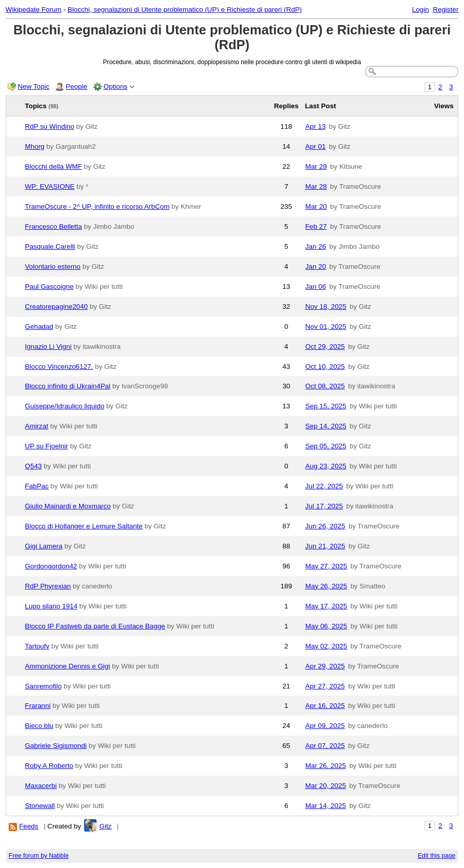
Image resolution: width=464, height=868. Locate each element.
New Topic (34, 86)
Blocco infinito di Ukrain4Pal (68, 386)
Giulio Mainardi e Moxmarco (68, 506)
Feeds (28, 826)
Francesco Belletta (54, 226)
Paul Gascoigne (50, 287)
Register (446, 9)
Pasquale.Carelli (50, 246)
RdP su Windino (50, 126)
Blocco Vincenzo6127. (59, 367)
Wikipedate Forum (34, 9)
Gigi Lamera (44, 546)
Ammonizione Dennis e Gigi (68, 666)
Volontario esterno (53, 267)
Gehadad (39, 327)
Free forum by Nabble (39, 856)
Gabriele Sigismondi (56, 746)
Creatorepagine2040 (57, 307)
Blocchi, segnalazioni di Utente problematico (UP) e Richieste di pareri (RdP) (185, 9)
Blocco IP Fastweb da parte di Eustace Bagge (95, 626)
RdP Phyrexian (48, 586)
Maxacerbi (41, 786)
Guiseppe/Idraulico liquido (65, 406)
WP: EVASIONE (50, 186)
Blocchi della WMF (54, 166)
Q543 (34, 466)
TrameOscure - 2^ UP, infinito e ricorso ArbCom (98, 206)
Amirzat (37, 426)
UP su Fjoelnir (47, 446)
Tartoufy (37, 646)
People (76, 86)
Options (115, 86)
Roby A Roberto (49, 766)
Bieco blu (39, 726)
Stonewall (40, 806)
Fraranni (38, 706)
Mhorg (35, 146)
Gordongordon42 (51, 566)
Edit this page (437, 856)
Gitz (105, 826)
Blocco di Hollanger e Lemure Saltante (84, 526)
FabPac (37, 486)
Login (421, 9)
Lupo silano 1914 (51, 606)
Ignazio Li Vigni (49, 347)
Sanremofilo (44, 686)
